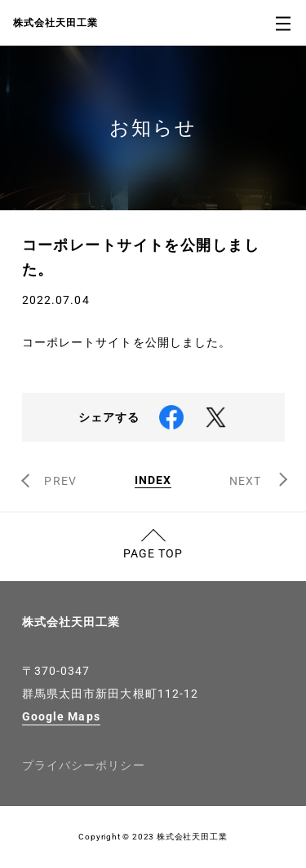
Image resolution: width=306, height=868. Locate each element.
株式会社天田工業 (71, 622)
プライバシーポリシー (84, 765)
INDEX (153, 480)
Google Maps (61, 716)
